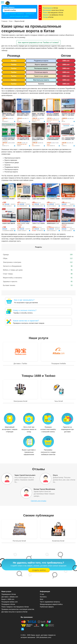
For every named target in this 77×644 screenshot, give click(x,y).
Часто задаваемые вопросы (50, 602)
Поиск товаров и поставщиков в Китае (15, 607)
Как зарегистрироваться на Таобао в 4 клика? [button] (38, 42)
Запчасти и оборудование (38, 266)
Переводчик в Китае (9, 594)
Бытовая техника (38, 285)
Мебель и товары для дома (38, 270)
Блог (11, 21)
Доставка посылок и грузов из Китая (14, 612)
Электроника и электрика (38, 262)
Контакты (43, 597)
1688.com (66, 61)
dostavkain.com (45, 637)
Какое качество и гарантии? (26, 321)
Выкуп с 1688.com (8, 599)
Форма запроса (8, 7)
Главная (4, 21)
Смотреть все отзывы (38, 501)
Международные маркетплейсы (51, 604)
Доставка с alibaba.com (10, 597)
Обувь (38, 258)
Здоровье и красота (38, 282)
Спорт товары (38, 274)
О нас (42, 594)
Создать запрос (39, 570)
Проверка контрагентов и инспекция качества (18, 609)
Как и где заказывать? (24, 300)
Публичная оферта (47, 607)
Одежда (38, 255)
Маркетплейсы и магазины (38, 278)
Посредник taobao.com (10, 602)
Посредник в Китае (8, 604)
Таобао (14, 61)
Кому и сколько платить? (25, 310)
